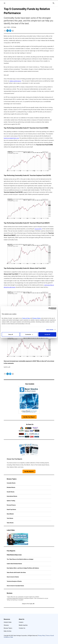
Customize (29, 334)
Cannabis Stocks (11, 483)
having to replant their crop (11, 138)
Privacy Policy (42, 636)
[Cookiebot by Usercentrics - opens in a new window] (50, 308)
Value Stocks (10, 523)
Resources (7, 619)
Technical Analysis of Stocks (14, 581)
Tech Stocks (10, 518)
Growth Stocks (11, 492)
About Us (22, 619)
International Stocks (12, 496)
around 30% (38, 229)
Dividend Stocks (11, 487)
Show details (50, 330)
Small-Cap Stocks (11, 509)
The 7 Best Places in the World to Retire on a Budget (20, 559)
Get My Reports (29, 472)
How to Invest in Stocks (13, 577)
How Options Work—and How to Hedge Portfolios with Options (23, 568)
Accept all (47, 334)
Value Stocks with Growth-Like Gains (16, 572)
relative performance (15, 81)
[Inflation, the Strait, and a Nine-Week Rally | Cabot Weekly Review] (18, 539)
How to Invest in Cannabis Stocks (15, 586)
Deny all (11, 334)
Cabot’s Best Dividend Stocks (14, 564)
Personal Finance (11, 505)
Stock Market (10, 514)
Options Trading (11, 501)
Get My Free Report (29, 417)
